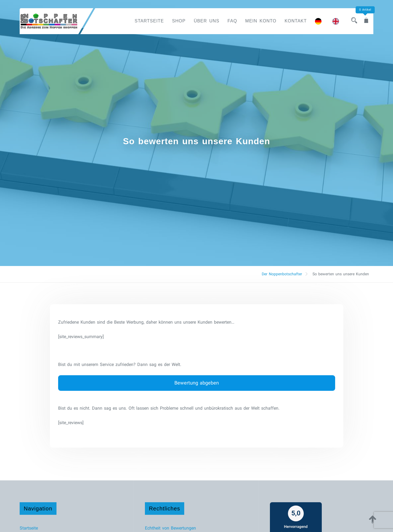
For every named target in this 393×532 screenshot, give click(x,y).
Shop (179, 21)
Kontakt (296, 21)
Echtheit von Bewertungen (170, 528)
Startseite (149, 21)
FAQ (232, 21)
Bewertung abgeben (197, 383)
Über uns (207, 21)
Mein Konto (261, 21)
